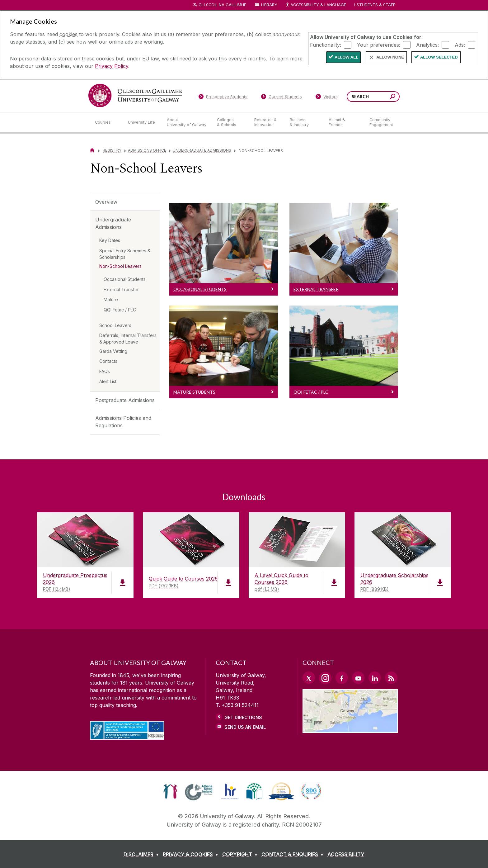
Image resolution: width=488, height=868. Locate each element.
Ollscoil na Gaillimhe (222, 5)
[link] (170, 791)
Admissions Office (147, 150)
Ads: (460, 45)
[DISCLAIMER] (142, 854)
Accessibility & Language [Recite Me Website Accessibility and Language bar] (316, 5)
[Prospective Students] (223, 98)
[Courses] (106, 122)
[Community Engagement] (381, 122)
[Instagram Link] (325, 678)
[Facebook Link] (342, 678)
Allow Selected (439, 57)
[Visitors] (327, 98)
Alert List (108, 381)
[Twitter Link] (309, 678)
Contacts (108, 361)
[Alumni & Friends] (344, 122)
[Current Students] (282, 98)
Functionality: (326, 45)
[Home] (92, 150)
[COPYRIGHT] (241, 854)
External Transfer (121, 289)
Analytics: (427, 45)
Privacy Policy (112, 66)
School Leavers (115, 325)
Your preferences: (379, 45)
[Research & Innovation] (267, 122)
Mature (111, 299)
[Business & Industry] (304, 122)
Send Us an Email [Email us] (245, 727)
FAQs (105, 371)
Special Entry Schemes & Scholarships (125, 254)
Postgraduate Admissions (125, 400)
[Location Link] (350, 729)
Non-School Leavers (120, 266)
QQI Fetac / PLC (120, 310)
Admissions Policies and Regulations (123, 422)
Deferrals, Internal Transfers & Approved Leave (128, 339)
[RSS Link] (391, 678)
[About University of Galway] (187, 122)
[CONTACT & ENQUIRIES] (294, 854)
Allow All (346, 57)
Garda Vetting (113, 351)
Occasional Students (125, 279)
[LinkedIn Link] (375, 678)
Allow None (390, 57)
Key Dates (110, 240)
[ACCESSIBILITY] (346, 854)
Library (269, 5)
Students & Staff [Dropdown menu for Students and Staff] (376, 5)
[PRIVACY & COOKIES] (192, 854)
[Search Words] (373, 97)
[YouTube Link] (358, 678)
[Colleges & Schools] (231, 122)
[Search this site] (393, 97)
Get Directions (243, 717)
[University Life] (142, 122)
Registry (112, 150)
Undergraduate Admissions (202, 150)
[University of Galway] (135, 95)
